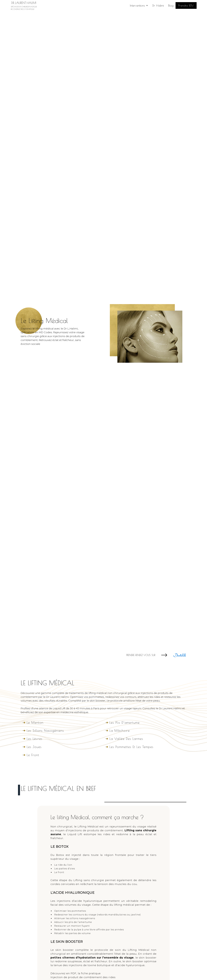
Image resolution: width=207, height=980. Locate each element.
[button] (139, 5)
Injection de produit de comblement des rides (83, 977)
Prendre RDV (186, 5)
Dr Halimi (158, 5)
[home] (24, 5)
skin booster (148, 958)
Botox (60, 855)
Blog (171, 5)
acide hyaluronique (88, 901)
